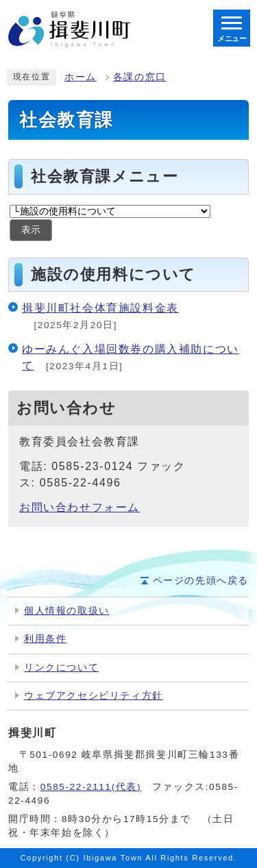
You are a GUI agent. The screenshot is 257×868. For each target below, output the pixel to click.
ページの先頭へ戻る (201, 581)
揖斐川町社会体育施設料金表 (100, 308)
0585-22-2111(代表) (91, 787)
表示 (31, 230)
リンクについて (61, 668)
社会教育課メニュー (105, 176)
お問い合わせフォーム (79, 507)
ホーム (81, 77)
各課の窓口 (140, 77)
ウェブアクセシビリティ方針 (94, 696)
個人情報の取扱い (67, 611)
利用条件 (45, 639)
